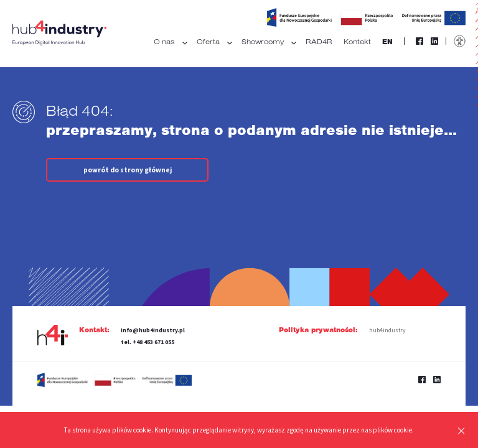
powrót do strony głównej (128, 170)
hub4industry (387, 330)
